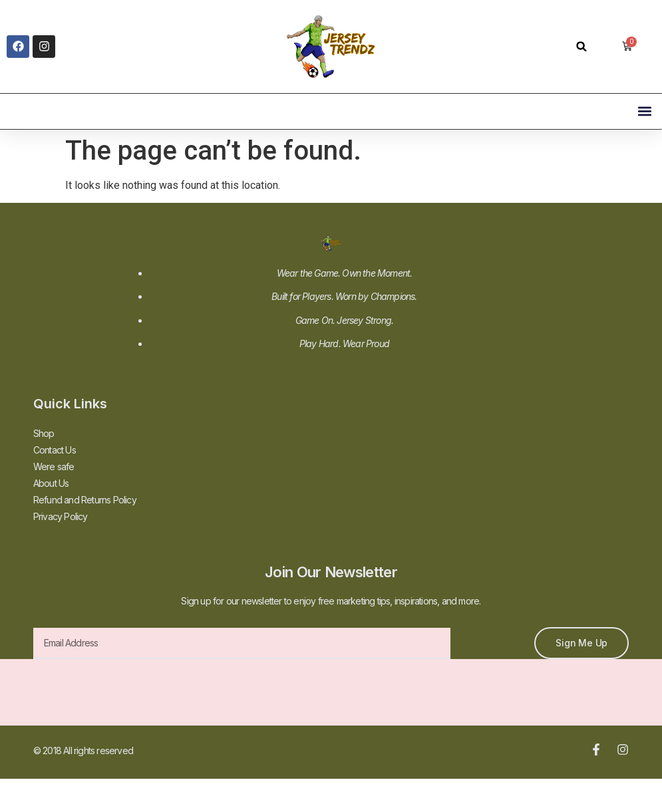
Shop (44, 433)
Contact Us (55, 450)
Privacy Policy (61, 516)
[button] (582, 46)
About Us (51, 483)
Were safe (54, 467)
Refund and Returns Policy (85, 500)
